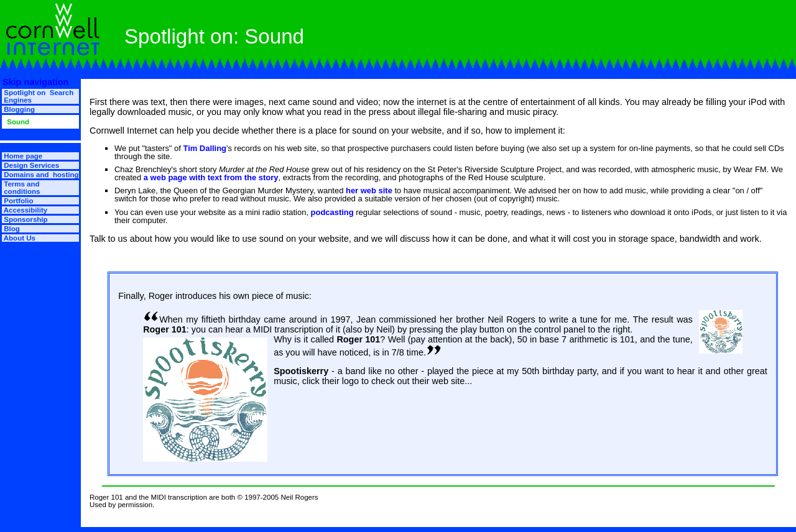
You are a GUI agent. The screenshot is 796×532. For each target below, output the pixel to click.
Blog (11, 229)
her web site (369, 190)
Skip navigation (34, 82)
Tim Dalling (205, 148)
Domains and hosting (40, 175)
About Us (19, 238)
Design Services (30, 165)
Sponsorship (25, 219)
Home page (22, 156)
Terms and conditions (21, 188)
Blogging (18, 109)
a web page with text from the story (211, 177)
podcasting (332, 212)
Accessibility (25, 210)
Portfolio (18, 201)
